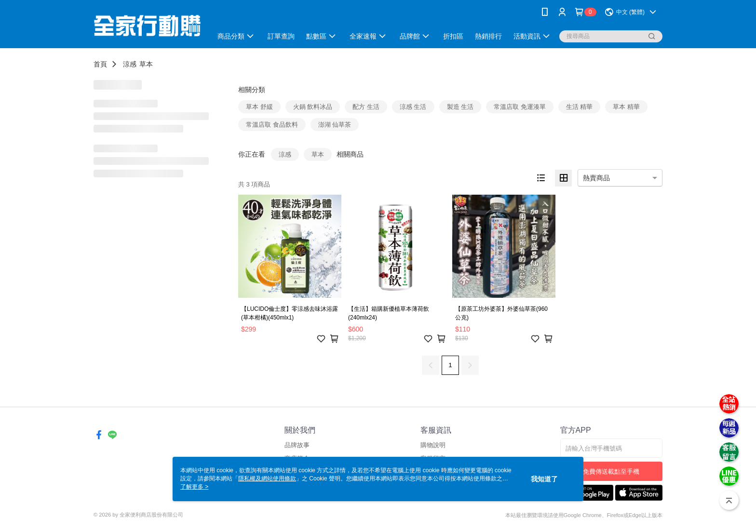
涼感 (130, 64)
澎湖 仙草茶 (335, 125)
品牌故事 (297, 445)
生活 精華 (580, 107)
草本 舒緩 (259, 107)
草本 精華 (626, 107)
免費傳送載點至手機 (611, 472)
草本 (146, 64)
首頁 (100, 64)
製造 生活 (460, 107)
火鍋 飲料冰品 (313, 107)
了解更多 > (194, 487)
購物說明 (433, 445)
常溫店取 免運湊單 (520, 107)
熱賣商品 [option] (596, 178)
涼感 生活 (413, 107)
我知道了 (544, 479)
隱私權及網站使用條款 (267, 479)
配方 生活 (366, 107)
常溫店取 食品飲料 (272, 125)
